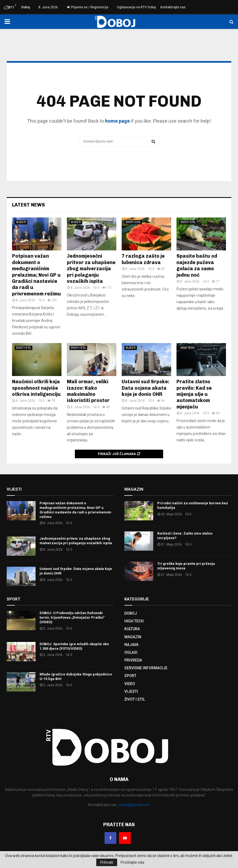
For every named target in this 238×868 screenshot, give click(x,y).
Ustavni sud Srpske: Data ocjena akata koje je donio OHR (145, 388)
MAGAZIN (133, 637)
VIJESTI (21, 222)
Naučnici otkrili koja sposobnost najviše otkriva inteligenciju (36, 388)
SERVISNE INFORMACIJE (146, 668)
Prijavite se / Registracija (88, 7)
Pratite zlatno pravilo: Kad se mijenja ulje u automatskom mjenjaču (194, 394)
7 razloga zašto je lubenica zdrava (143, 259)
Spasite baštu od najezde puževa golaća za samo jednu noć (197, 265)
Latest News (28, 205)
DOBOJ (131, 613)
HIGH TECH (187, 348)
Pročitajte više (133, 862)
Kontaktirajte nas (173, 7)
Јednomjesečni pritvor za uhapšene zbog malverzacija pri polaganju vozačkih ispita (91, 269)
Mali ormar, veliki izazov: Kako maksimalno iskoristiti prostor (88, 391)
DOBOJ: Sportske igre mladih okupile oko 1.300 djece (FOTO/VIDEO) (74, 646)
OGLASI (131, 652)
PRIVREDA (133, 660)
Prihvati (107, 862)
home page (117, 121)
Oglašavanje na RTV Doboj (136, 7)
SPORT (130, 676)
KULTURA (132, 629)
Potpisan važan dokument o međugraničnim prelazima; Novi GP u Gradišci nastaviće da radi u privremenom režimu (37, 275)
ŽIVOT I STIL (133, 222)
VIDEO (130, 684)
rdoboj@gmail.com (134, 805)
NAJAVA (131, 645)
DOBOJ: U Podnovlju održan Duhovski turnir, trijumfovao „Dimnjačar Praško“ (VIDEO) (72, 617)
